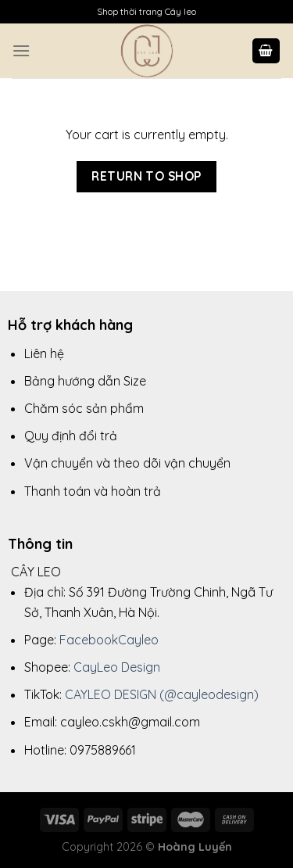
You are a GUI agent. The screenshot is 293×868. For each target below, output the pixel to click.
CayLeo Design (117, 667)
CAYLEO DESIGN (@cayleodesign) (162, 694)
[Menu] (21, 50)
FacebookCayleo (109, 640)
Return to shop (146, 176)
